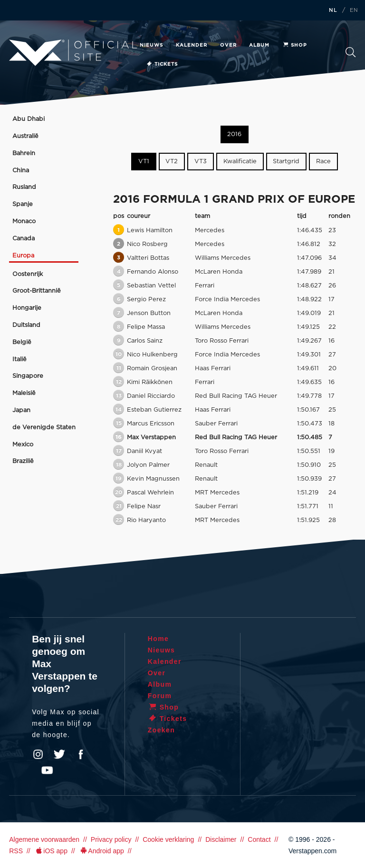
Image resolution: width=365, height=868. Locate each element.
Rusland (24, 187)
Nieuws (151, 45)
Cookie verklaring (168, 839)
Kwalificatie (240, 162)
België (22, 342)
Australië (25, 136)
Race (323, 162)
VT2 (172, 162)
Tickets (162, 64)
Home (158, 639)
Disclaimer (221, 839)
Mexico (23, 445)
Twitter (59, 754)
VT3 (201, 162)
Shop (295, 45)
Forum (160, 696)
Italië (19, 360)
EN (354, 10)
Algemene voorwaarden (44, 839)
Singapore (28, 376)
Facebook (81, 754)
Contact (259, 839)
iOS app (51, 851)
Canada (24, 239)
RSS (16, 851)
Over (228, 45)
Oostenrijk (28, 274)
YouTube (47, 770)
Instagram (38, 754)
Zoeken (351, 52)
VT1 (144, 162)
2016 (234, 134)
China (21, 171)
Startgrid (286, 162)
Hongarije (27, 308)
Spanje (23, 204)
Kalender (192, 45)
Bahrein (24, 153)
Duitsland (26, 325)
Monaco (24, 222)
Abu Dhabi (29, 119)
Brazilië (23, 461)
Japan (21, 410)
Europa (23, 256)
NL (333, 10)
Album (259, 45)
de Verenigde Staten (44, 428)
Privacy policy (111, 839)
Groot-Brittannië (37, 291)
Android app (101, 851)
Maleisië (24, 393)
